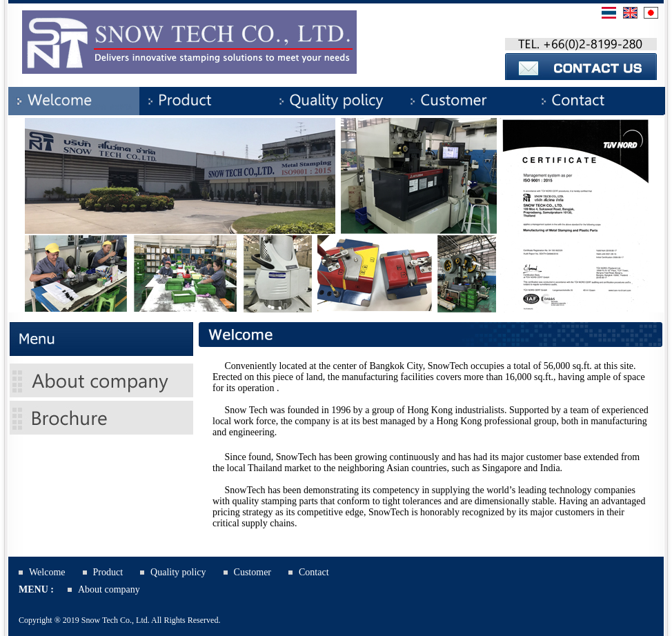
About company (109, 589)
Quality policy (178, 572)
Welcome (47, 572)
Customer (253, 572)
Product (108, 572)
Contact (314, 572)
